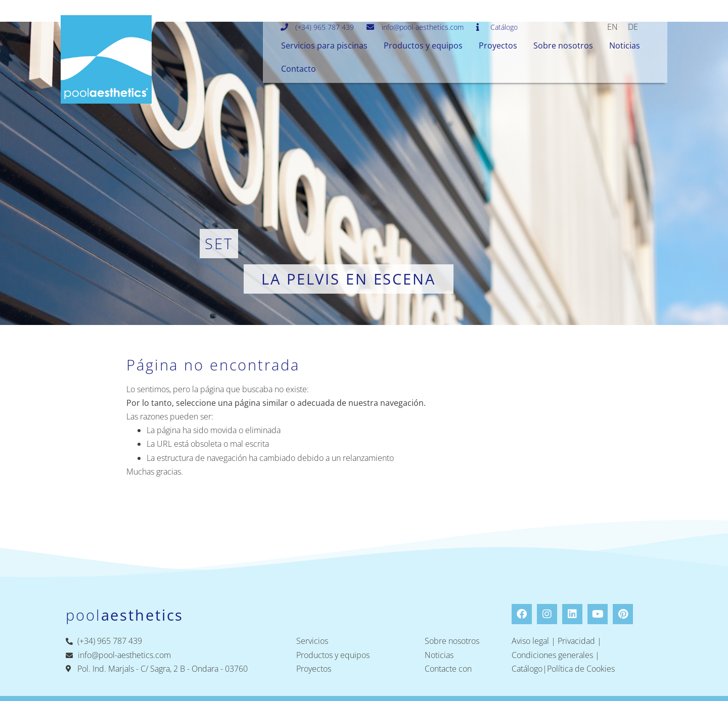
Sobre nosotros (563, 45)
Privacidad (576, 641)
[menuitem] (612, 27)
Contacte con (448, 669)
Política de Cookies (581, 669)
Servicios (312, 641)
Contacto (299, 69)
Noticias (625, 45)
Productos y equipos (423, 45)
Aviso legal (530, 641)
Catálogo (527, 669)
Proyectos (498, 45)
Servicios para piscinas (324, 45)
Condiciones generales (552, 655)
